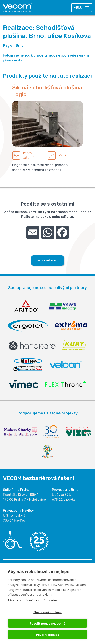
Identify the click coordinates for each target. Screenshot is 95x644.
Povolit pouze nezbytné (47, 623)
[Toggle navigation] (82, 8)
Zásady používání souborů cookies (33, 600)
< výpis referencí (47, 260)
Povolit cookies (47, 635)
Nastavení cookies (47, 612)
